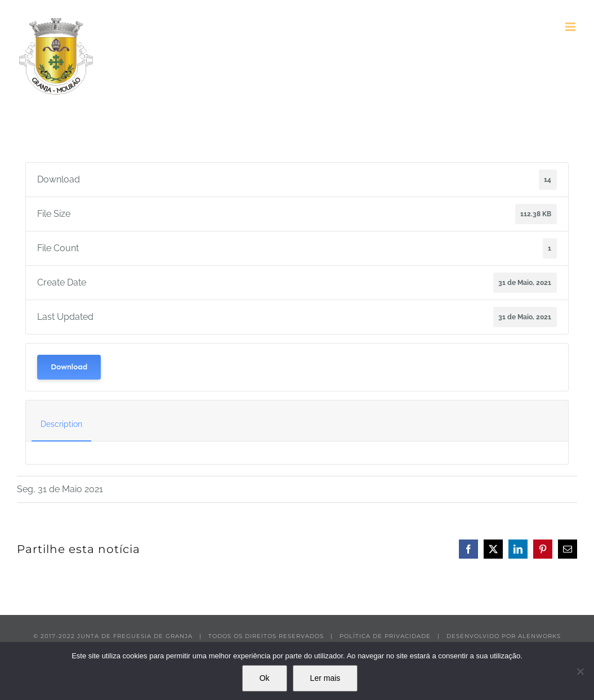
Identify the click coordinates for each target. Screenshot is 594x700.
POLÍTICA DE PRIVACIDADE (385, 636)
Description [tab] (61, 424)
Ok (265, 678)
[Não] (580, 671)
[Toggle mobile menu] (571, 27)
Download (69, 367)
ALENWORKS (539, 636)
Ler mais (325, 678)
